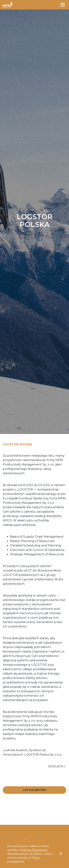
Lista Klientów (34, 790)
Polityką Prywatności (34, 850)
